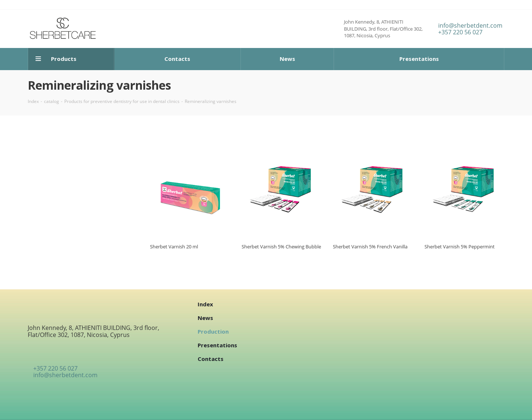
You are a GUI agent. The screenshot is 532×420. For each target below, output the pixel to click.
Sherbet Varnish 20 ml (174, 247)
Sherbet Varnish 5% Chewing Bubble (281, 247)
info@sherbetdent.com (470, 25)
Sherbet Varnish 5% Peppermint (460, 247)
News (205, 318)
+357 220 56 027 (460, 32)
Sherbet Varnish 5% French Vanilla (370, 247)
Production (213, 331)
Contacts (211, 359)
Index (205, 304)
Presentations (217, 345)
